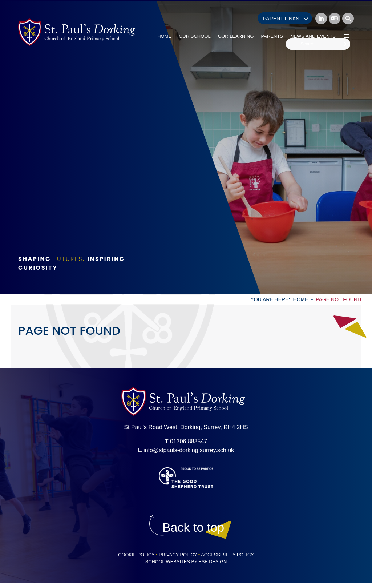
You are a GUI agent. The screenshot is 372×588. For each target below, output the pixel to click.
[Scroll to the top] (193, 527)
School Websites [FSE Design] (168, 562)
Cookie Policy (136, 555)
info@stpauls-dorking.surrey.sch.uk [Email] (189, 450)
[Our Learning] (236, 22)
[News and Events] (313, 22)
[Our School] (195, 22)
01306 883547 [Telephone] (189, 441)
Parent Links (286, 19)
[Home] (77, 32)
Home (300, 299)
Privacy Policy (178, 555)
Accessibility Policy (227, 555)
